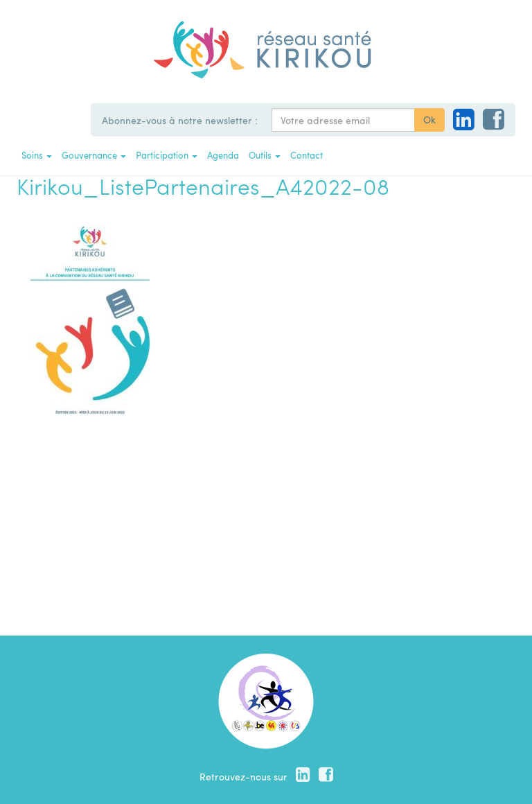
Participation (167, 155)
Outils (265, 155)
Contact (307, 155)
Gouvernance (94, 155)
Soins (37, 155)
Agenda (223, 155)
